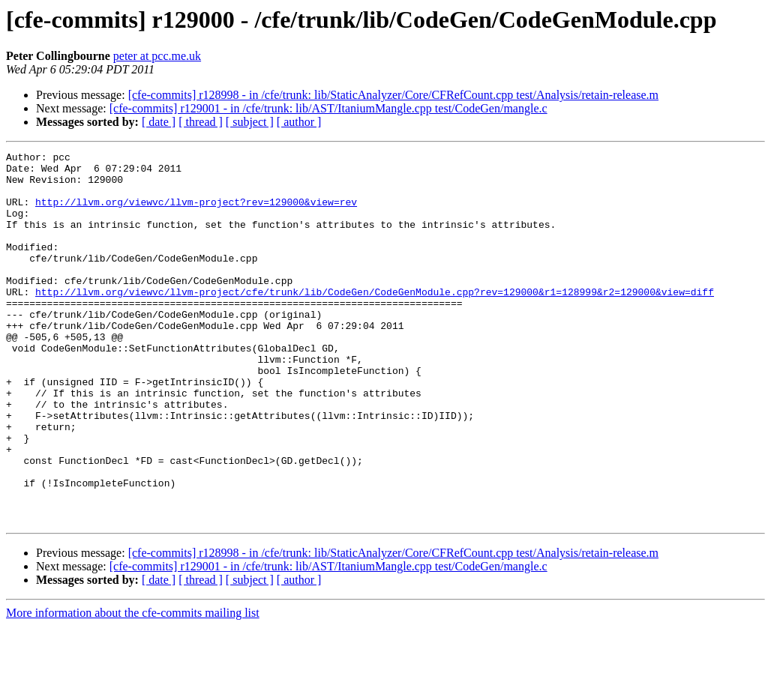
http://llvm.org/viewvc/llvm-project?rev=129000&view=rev (196, 213)
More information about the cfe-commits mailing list (133, 687)
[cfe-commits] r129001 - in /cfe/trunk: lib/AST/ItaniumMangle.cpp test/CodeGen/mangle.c (328, 108)
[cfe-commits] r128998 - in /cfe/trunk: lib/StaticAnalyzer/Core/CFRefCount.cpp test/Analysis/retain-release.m (393, 95)
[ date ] (159, 122)
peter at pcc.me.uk (157, 56)
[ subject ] (250, 122)
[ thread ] (201, 122)
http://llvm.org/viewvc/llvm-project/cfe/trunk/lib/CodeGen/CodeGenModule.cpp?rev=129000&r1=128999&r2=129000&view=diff (375, 321)
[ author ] (299, 122)
